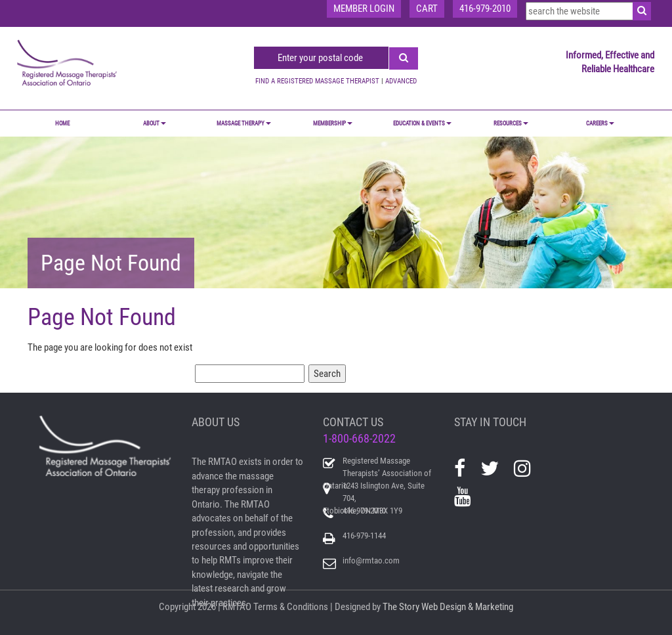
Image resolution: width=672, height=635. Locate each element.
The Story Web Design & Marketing (448, 607)
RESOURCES (511, 123)
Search (327, 374)
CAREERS (600, 123)
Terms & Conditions (291, 607)
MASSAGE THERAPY (244, 123)
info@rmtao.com (371, 560)
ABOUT (155, 123)
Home (62, 123)
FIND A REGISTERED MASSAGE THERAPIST (317, 81)
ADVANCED (401, 81)
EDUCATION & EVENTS (422, 123)
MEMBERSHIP (333, 123)
